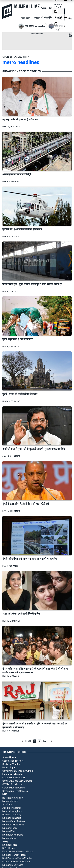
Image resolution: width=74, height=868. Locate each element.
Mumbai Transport (12, 818)
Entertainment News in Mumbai (18, 852)
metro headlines (21, 62)
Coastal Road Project (13, 761)
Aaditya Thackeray (12, 808)
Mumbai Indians (10, 801)
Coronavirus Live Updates (15, 791)
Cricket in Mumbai (11, 764)
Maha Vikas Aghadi (12, 811)
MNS (5, 794)
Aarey (5, 841)
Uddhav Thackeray (12, 815)
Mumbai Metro (10, 831)
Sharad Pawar (10, 757)
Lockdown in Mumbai (13, 774)
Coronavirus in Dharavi (14, 778)
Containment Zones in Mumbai (18, 771)
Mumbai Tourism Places (14, 855)
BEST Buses (8, 848)
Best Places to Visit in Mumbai (17, 858)
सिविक (37, 18)
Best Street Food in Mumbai (16, 862)
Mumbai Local (9, 838)
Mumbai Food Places (13, 865)
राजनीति (47, 18)
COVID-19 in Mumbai (13, 784)
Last (46, 741)
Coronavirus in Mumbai (14, 788)
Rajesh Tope (9, 768)
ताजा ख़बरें (26, 18)
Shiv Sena (7, 804)
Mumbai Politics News (13, 825)
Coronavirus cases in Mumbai (17, 781)
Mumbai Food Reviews (14, 821)
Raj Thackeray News (13, 798)
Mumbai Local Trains (13, 835)
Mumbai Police (10, 845)
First (28, 741)
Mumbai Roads (10, 828)
